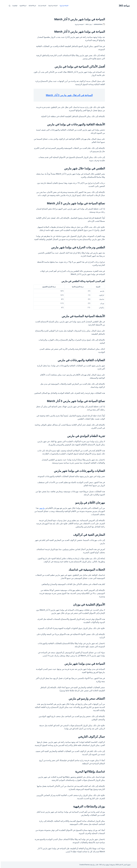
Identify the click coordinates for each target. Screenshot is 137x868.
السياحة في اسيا (41, 6)
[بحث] (9, 6)
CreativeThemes (84, 865)
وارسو (41, 508)
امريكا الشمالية (31, 6)
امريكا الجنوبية (22, 6)
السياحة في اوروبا (63, 6)
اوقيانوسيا (14, 6)
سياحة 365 (123, 6)
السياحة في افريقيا (52, 6)
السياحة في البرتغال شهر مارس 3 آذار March (69, 95)
